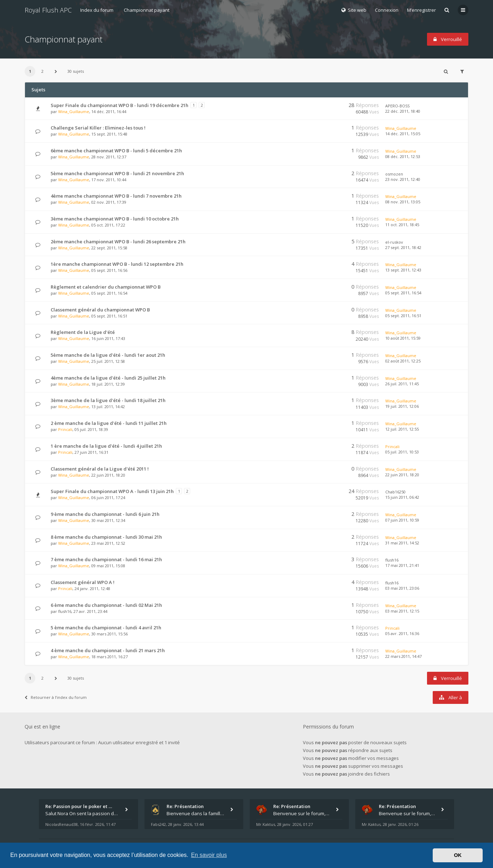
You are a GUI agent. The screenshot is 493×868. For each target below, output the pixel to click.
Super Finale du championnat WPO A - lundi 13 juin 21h (112, 491)
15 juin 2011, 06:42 (402, 497)
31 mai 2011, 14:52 (402, 543)
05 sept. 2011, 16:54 (403, 293)
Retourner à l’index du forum (56, 697)
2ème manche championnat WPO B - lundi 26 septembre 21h (118, 242)
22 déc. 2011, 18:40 (403, 111)
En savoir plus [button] (209, 855)
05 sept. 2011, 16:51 (403, 316)
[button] (56, 71)
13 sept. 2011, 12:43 (403, 270)
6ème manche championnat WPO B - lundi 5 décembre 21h (116, 151)
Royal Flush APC (48, 10)
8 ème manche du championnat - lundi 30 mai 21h (106, 537)
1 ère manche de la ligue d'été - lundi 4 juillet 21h (106, 446)
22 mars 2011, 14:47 (403, 656)
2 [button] (42, 71)
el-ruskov (394, 242)
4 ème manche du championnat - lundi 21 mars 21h (108, 650)
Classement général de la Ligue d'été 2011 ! (100, 469)
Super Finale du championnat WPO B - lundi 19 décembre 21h (120, 105)
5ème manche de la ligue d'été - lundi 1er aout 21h (108, 355)
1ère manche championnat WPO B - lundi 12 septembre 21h (117, 264)
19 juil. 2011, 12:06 (402, 406)
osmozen (394, 174)
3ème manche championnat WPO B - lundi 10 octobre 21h (115, 219)
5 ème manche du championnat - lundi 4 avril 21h (106, 628)
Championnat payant (147, 10)
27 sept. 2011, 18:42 (403, 247)
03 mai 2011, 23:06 (402, 588)
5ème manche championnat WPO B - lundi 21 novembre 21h (117, 173)
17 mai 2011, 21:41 (402, 565)
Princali (65, 429)
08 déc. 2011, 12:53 (403, 156)
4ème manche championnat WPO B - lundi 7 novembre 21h (116, 196)
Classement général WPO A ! (83, 582)
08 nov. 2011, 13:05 (403, 202)
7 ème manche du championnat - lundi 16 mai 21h (106, 559)
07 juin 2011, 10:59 (402, 520)
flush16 (392, 560)
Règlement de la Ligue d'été (83, 332)
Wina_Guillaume (74, 111)
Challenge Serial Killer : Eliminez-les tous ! (98, 128)
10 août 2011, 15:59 (403, 338)
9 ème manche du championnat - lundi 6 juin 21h (105, 514)
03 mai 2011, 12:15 (402, 611)
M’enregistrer (421, 10)
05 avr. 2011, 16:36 (402, 633)
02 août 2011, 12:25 (403, 361)
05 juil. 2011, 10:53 (402, 452)
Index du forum (97, 10)
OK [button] (458, 855)
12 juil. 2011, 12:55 (402, 429)
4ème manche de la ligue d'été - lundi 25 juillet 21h (108, 378)
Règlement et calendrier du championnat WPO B (106, 287)
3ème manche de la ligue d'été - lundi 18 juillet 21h (108, 400)
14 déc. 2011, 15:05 (403, 134)
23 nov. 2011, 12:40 (403, 179)
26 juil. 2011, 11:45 (402, 384)
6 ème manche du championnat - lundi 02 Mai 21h (106, 605)
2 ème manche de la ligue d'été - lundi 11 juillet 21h (109, 423)
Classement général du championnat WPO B (100, 310)
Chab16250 (395, 492)
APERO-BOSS (397, 106)
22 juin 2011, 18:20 (402, 475)
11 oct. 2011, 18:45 (402, 225)
